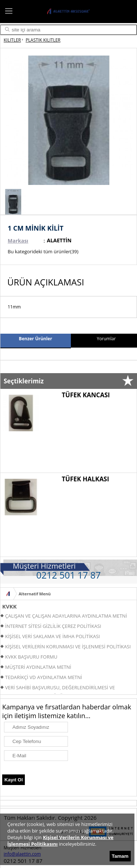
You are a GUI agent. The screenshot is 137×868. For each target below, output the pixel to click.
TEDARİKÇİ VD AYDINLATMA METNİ (44, 677)
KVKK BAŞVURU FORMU (31, 657)
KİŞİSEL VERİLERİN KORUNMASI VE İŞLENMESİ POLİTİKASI (68, 647)
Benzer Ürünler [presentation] (36, 339)
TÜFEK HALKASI (85, 479)
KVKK (9, 606)
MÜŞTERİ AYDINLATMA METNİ (38, 667)
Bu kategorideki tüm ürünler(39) (43, 251)
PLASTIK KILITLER (43, 40)
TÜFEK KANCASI (86, 395)
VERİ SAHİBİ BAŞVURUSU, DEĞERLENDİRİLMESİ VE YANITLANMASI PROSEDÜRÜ (58, 688)
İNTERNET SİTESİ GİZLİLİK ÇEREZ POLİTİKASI (53, 626)
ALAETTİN (59, 240)
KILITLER (12, 40)
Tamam (120, 856)
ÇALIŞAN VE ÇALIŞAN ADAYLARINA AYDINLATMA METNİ (66, 616)
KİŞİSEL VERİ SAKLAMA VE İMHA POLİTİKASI (52, 636)
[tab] (35, 341)
